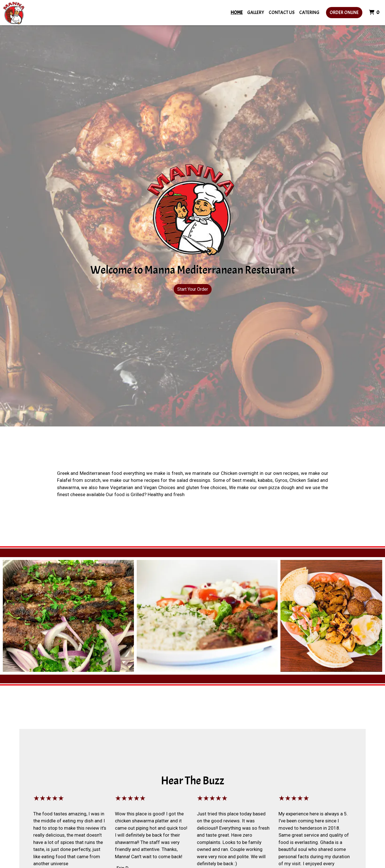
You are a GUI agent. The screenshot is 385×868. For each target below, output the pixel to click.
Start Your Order (193, 289)
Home (237, 12)
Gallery (256, 12)
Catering (309, 12)
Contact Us (282, 12)
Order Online (344, 12)
